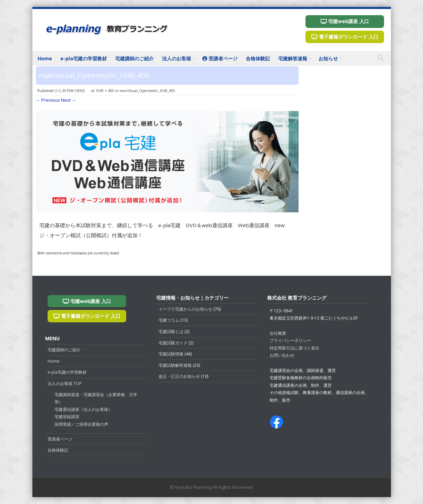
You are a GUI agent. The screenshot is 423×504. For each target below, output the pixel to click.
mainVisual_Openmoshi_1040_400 (147, 91)
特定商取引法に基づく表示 (294, 348)
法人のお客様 (177, 58)
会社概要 (278, 333)
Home (45, 58)
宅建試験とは (171, 331)
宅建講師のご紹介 (134, 58)
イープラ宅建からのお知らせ (185, 309)
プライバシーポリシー (290, 340)
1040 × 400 (105, 91)
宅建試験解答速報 (175, 365)
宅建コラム (169, 320)
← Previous (48, 100)
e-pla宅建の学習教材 (84, 58)
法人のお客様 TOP (65, 384)
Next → (69, 100)
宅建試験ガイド (173, 343)
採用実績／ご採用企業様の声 (81, 424)
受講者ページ (220, 58)
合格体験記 (258, 58)
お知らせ (328, 58)
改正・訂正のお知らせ (179, 376)
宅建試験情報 (171, 354)
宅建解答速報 (293, 58)
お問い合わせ (282, 355)
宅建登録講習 (67, 417)
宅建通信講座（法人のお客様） (83, 409)
